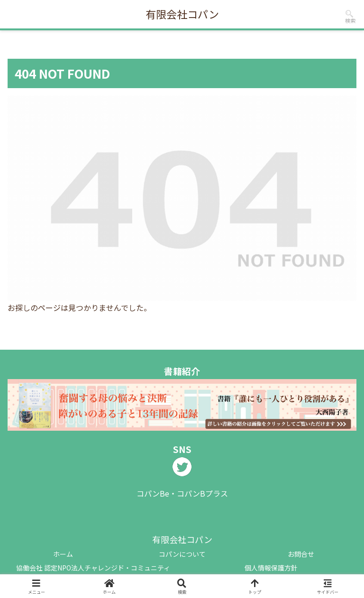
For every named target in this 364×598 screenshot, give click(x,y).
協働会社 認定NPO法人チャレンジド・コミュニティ (93, 568)
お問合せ (301, 554)
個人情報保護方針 (271, 568)
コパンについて (182, 554)
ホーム (63, 554)
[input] (349, 14)
